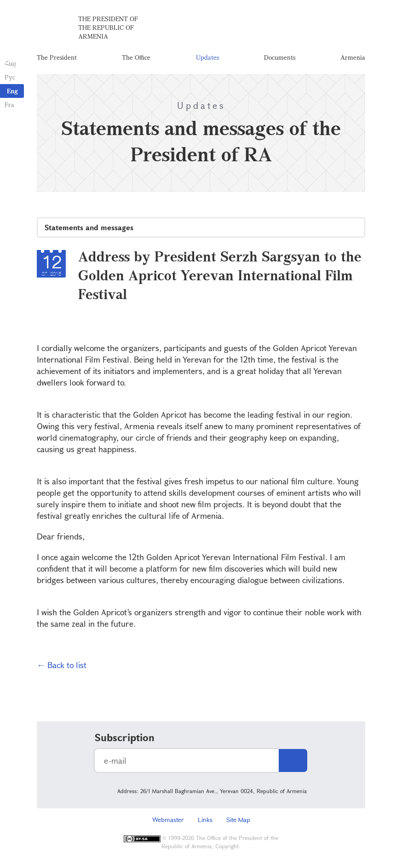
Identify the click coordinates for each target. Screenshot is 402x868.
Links (205, 820)
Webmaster (168, 820)
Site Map (238, 820)
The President (57, 57)
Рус (10, 77)
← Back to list (62, 665)
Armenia (353, 57)
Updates (207, 57)
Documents (280, 57)
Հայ (10, 63)
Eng (12, 91)
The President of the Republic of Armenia (108, 27)
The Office (136, 57)
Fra (9, 105)
